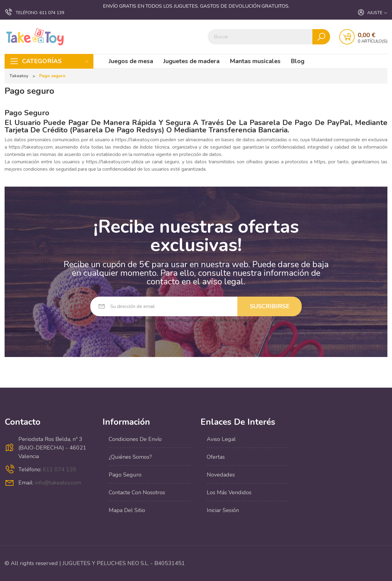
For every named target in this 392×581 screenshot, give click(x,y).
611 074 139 (34, 12)
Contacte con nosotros (137, 492)
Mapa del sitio (127, 510)
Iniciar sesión (223, 510)
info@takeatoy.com (58, 483)
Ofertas (216, 457)
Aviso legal (221, 439)
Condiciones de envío (135, 439)
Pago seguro (125, 475)
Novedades (221, 475)
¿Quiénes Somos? (130, 457)
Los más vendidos (229, 492)
